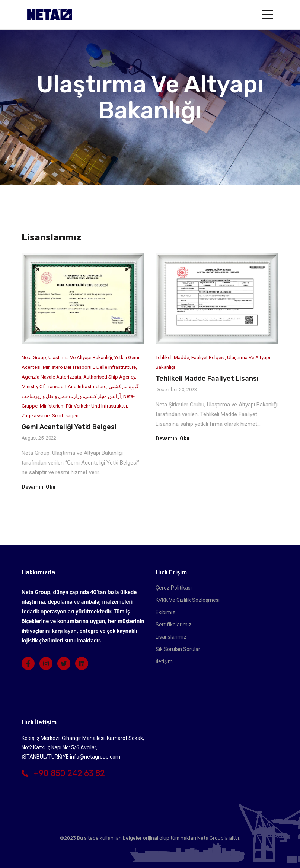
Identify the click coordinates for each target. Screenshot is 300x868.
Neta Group (34, 358)
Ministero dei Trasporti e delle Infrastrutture (89, 367)
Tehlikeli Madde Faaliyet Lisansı (207, 379)
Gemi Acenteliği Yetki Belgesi (69, 427)
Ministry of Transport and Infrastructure (64, 387)
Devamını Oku (39, 487)
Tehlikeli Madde (172, 358)
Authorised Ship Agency (109, 377)
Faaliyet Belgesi (208, 358)
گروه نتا (131, 387)
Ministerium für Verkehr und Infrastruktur (83, 406)
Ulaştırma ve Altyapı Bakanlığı (80, 358)
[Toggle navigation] (267, 15)
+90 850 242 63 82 (63, 773)
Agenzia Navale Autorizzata (51, 377)
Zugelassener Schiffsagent (51, 416)
